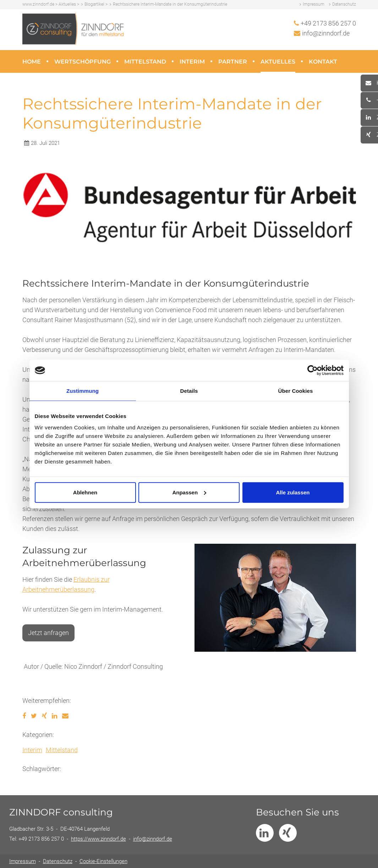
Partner (233, 62)
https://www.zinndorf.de (98, 839)
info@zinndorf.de (326, 33)
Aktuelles (278, 62)
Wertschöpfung (83, 62)
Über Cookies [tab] (296, 391)
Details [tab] (189, 391)
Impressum (314, 4)
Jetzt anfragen (48, 633)
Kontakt (323, 62)
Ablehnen (85, 492)
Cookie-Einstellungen (103, 861)
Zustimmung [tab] (83, 391)
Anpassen (189, 492)
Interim (192, 62)
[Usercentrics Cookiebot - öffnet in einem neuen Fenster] (313, 370)
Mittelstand (145, 62)
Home (32, 62)
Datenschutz (344, 4)
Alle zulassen (293, 492)
